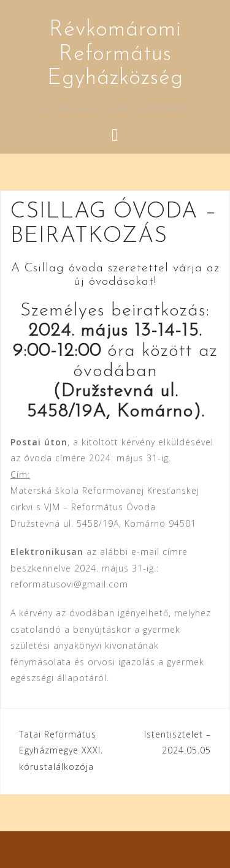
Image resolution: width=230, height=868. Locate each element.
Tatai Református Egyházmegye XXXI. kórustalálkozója (61, 750)
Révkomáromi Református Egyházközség (115, 54)
